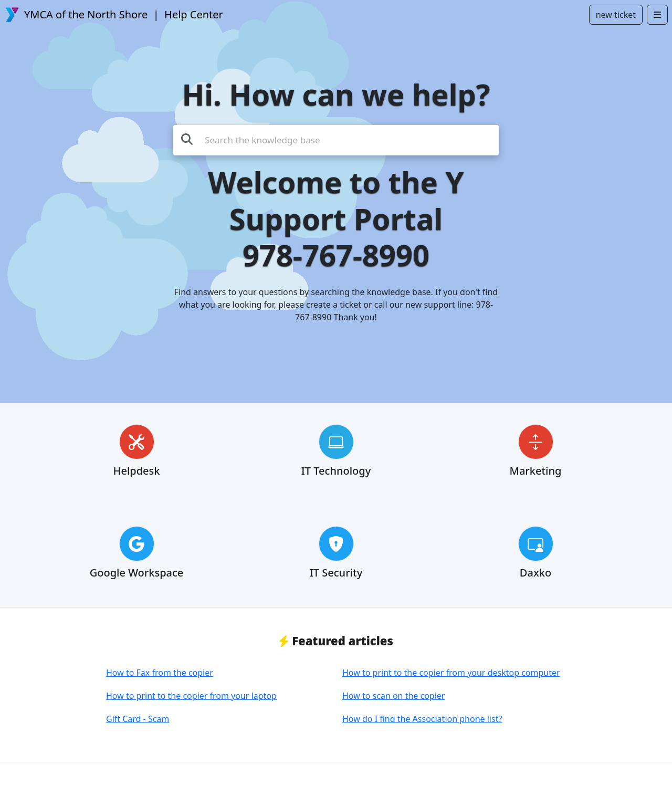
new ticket (616, 15)
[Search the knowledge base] (336, 140)
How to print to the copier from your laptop (191, 696)
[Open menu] (657, 15)
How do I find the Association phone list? (422, 719)
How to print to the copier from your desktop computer (451, 673)
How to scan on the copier (393, 696)
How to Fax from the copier (160, 673)
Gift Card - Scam (138, 719)
